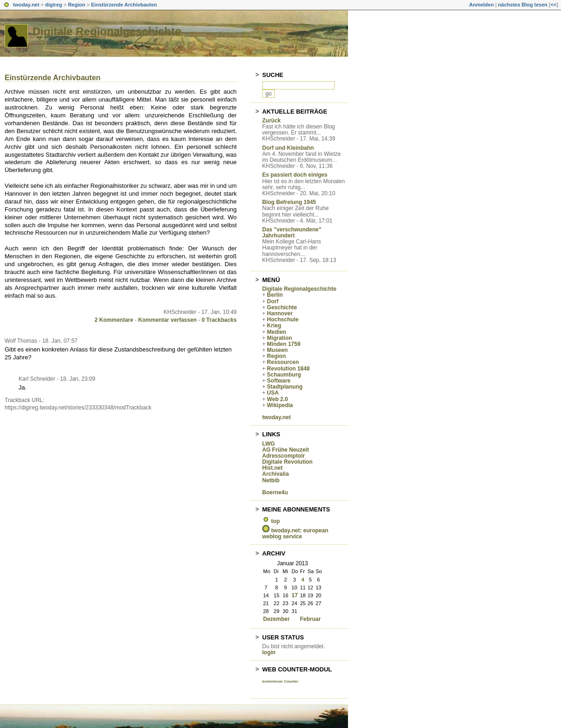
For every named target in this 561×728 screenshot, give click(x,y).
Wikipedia (280, 405)
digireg (54, 5)
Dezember (276, 619)
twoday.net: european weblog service (295, 533)
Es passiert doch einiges (295, 175)
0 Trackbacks (219, 320)
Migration (279, 338)
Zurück (271, 121)
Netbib (271, 480)
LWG (268, 444)
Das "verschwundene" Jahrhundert (292, 233)
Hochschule (283, 319)
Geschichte (282, 307)
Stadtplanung (285, 387)
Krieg (274, 326)
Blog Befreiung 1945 (289, 202)
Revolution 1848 (288, 369)
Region (76, 5)
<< (553, 5)
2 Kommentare (114, 320)
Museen (277, 350)
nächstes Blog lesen (522, 5)
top (275, 521)
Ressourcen (283, 362)
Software (279, 381)
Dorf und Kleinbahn (288, 148)
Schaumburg (284, 375)
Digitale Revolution (287, 462)
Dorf (273, 301)
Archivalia (275, 474)
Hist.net (272, 468)
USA (273, 393)
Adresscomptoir (284, 456)
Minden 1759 (284, 344)
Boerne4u (275, 492)
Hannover (280, 313)
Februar (310, 619)
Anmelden (481, 5)
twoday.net (26, 5)
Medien (276, 332)
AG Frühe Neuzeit (286, 450)
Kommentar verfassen (168, 320)
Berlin (275, 295)
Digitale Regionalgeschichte (107, 31)
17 (294, 595)
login (269, 652)
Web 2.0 (277, 399)
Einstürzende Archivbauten (124, 5)
